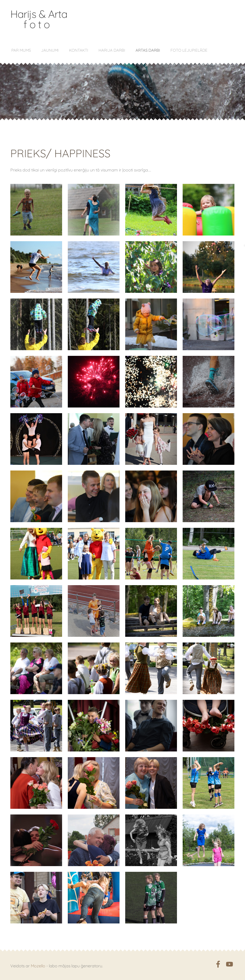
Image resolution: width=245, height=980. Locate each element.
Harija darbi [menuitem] (112, 50)
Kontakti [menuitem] (79, 50)
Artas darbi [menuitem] (148, 50)
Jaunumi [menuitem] (50, 50)
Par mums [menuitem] (21, 50)
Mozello (38, 966)
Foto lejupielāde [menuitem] (189, 50)
